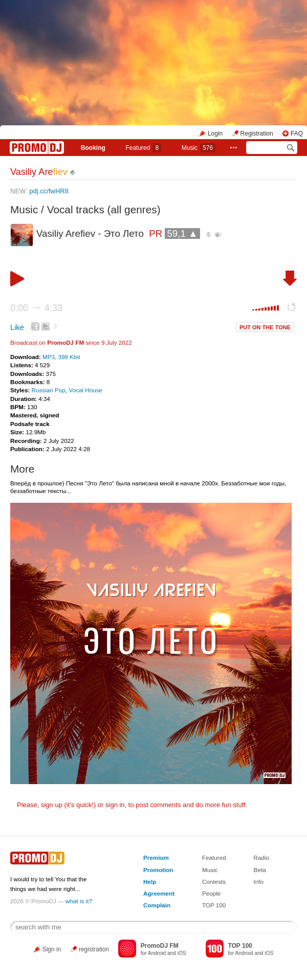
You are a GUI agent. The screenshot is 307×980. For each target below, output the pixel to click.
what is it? (79, 901)
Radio (262, 857)
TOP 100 (214, 905)
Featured (143, 148)
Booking (93, 148)
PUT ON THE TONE (265, 327)
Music (199, 148)
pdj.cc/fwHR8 (49, 191)
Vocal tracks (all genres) (104, 209)
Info (259, 882)
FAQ (297, 133)
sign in (115, 805)
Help (150, 882)
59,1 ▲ (182, 233)
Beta (260, 870)
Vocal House (85, 390)
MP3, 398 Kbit (61, 357)
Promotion (158, 870)
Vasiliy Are (39, 172)
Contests (214, 882)
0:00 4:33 (36, 308)
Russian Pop (49, 390)
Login (215, 133)
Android (157, 953)
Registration (257, 133)
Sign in (52, 949)
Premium (156, 857)
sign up (52, 805)
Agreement (159, 893)
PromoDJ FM (65, 342)
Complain (157, 905)
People (211, 893)
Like (17, 327)
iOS (182, 953)
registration (94, 949)
